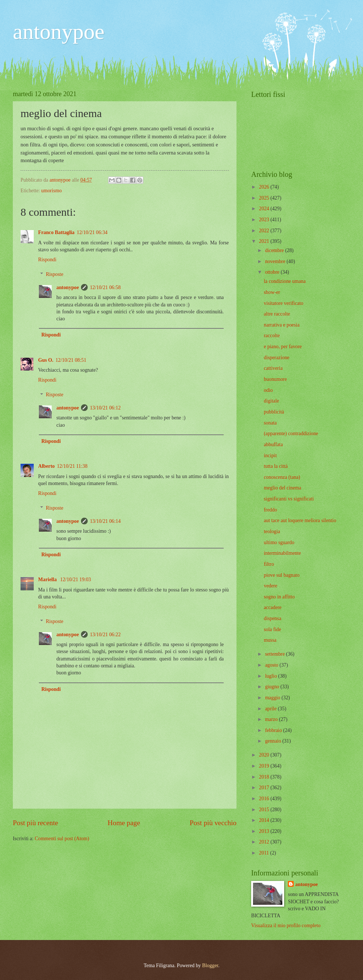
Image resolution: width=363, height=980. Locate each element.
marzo (272, 719)
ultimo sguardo (279, 542)
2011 (265, 853)
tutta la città (276, 466)
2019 (265, 766)
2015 (265, 810)
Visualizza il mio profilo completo (286, 926)
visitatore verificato (283, 303)
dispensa (272, 618)
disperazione (276, 358)
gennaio (274, 741)
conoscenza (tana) (282, 477)
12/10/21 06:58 (105, 287)
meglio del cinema (282, 488)
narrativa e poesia (281, 325)
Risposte (55, 275)
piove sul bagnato (281, 575)
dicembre (275, 250)
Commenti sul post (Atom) (62, 839)
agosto (272, 665)
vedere (270, 586)
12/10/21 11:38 (72, 466)
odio (268, 390)
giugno (273, 687)
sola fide (272, 629)
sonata (270, 423)
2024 (265, 209)
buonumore (275, 379)
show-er (272, 292)
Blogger (210, 966)
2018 (265, 777)
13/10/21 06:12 (105, 408)
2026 (265, 187)
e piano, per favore (283, 347)
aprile (272, 709)
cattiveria (273, 368)
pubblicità (274, 412)
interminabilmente (282, 553)
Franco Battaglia (56, 232)
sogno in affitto (279, 597)
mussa (270, 640)
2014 (265, 820)
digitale (271, 401)
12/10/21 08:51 (71, 360)
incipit (270, 456)
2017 (265, 788)
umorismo (51, 191)
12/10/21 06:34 (92, 232)
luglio (272, 676)
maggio (273, 698)
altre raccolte (277, 314)
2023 (265, 220)
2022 (265, 231)
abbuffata (273, 445)
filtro (269, 564)
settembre (276, 654)
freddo (270, 510)
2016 (265, 799)
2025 (265, 198)
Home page (124, 823)
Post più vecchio (213, 823)
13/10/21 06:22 (105, 635)
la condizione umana (285, 281)
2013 (265, 831)
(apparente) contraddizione (291, 433)
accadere (272, 607)
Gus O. (46, 360)
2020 (265, 755)
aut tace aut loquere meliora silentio (300, 520)
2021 (265, 241)
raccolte (272, 336)
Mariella (48, 580)
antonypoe (59, 32)
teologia (272, 531)
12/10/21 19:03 (76, 580)
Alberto (46, 466)
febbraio (274, 730)
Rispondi (47, 260)
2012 (265, 842)
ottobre (273, 272)
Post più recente (35, 823)
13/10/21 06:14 (105, 521)
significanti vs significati (289, 499)
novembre (276, 261)
